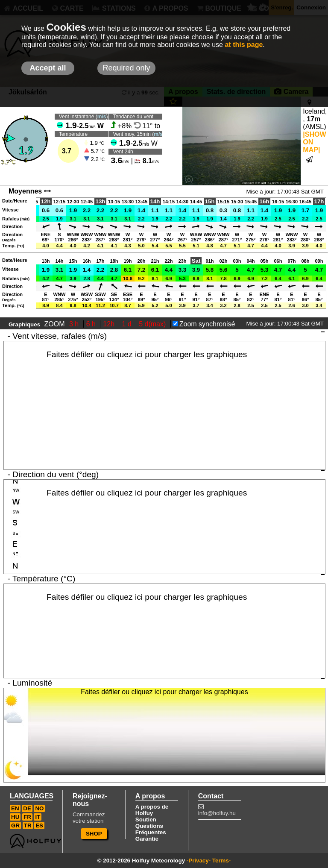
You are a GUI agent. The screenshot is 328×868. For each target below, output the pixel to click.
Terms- (221, 861)
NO (39, 808)
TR (28, 825)
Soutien (146, 820)
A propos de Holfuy (152, 810)
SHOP (94, 834)
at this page (244, 45)
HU (15, 817)
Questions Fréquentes (151, 829)
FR (27, 817)
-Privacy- (199, 861)
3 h (75, 324)
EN (15, 808)
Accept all (48, 68)
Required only (126, 68)
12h (110, 324)
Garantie (147, 839)
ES (39, 825)
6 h (92, 324)
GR (15, 825)
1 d (127, 324)
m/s (102, 117)
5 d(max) (153, 324)
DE (27, 808)
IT (38, 817)
